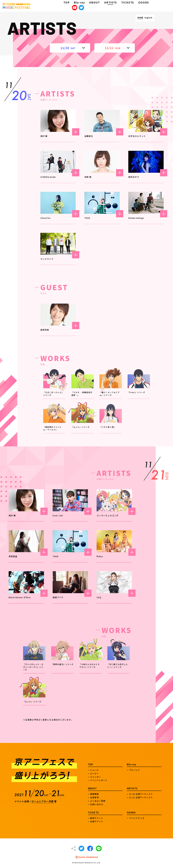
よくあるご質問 (98, 801)
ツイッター (96, 777)
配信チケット (97, 818)
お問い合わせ (97, 804)
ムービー (94, 773)
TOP (66, 2)
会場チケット (97, 821)
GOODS (144, 2)
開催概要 (94, 794)
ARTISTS (111, 2)
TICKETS (128, 2)
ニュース (94, 770)
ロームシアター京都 (43, 801)
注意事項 (94, 797)
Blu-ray (79, 2)
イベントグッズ (137, 818)
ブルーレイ (135, 770)
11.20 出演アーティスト (141, 794)
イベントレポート (99, 780)
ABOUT (95, 2)
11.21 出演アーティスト (141, 797)
